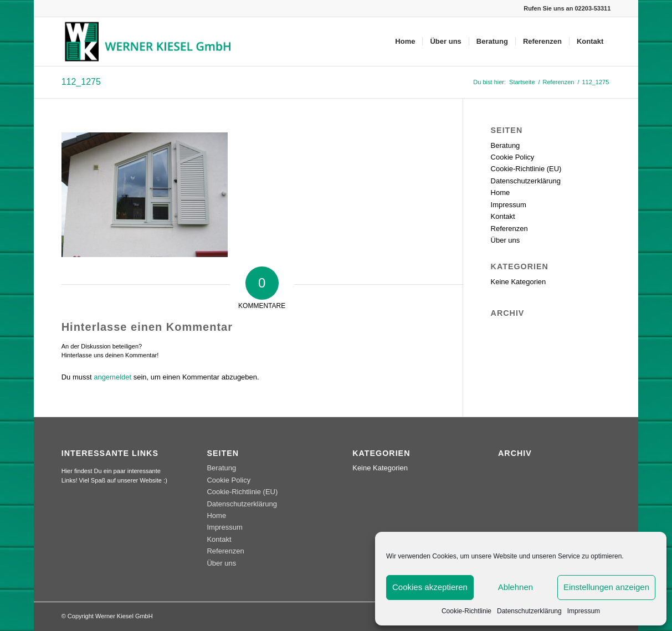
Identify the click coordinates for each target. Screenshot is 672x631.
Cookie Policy (513, 157)
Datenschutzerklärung (529, 611)
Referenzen (509, 229)
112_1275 (81, 82)
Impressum (584, 611)
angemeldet (112, 377)
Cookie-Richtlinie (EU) (526, 169)
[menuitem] (405, 42)
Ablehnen (515, 587)
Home (501, 193)
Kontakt (503, 216)
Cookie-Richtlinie (466, 611)
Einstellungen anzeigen (606, 587)
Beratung (506, 145)
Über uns (506, 240)
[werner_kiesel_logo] (150, 42)
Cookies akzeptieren (430, 587)
